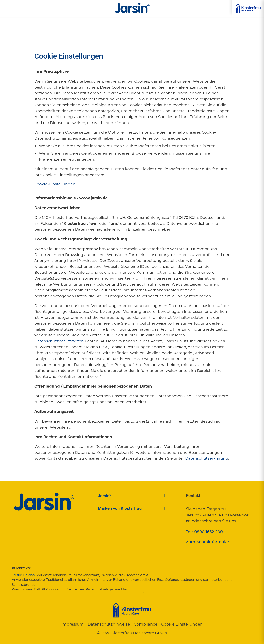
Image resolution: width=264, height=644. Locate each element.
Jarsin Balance (24, 575)
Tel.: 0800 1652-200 (204, 532)
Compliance (146, 624)
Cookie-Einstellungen (55, 184)
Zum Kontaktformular (208, 542)
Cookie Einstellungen (182, 624)
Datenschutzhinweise (109, 624)
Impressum (73, 624)
